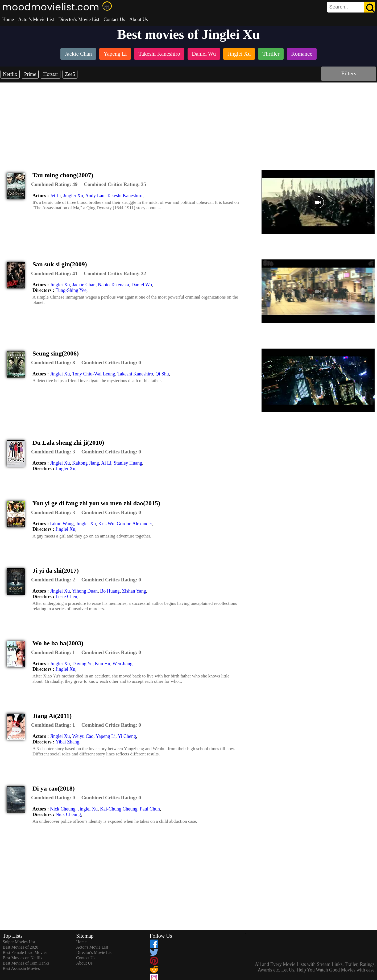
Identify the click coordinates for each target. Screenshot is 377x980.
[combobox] (339, 7)
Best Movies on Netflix (23, 958)
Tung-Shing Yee (71, 290)
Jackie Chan (84, 285)
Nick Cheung (63, 809)
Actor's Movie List (36, 19)
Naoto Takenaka (113, 285)
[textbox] (339, 7)
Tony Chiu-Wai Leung (94, 374)
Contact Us (114, 19)
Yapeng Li (106, 736)
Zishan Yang (134, 591)
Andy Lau (95, 196)
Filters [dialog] (349, 73)
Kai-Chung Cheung (119, 809)
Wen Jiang (123, 664)
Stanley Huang (128, 463)
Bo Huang (110, 591)
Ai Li (106, 463)
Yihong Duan (85, 591)
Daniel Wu (142, 285)
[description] (54, 184)
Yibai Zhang (67, 742)
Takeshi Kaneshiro (125, 196)
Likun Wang (62, 524)
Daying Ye (82, 664)
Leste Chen (66, 597)
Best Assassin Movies (21, 968)
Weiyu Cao (83, 736)
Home (8, 19)
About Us (139, 19)
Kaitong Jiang (86, 463)
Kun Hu (103, 664)
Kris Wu (106, 524)
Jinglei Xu (73, 196)
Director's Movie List (79, 19)
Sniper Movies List (19, 942)
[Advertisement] (189, 122)
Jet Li (55, 196)
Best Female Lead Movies (25, 952)
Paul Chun (150, 809)
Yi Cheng (127, 736)
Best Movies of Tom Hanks (26, 963)
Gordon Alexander (134, 524)
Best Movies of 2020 (20, 947)
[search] (351, 7)
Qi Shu (162, 374)
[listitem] (78, 54)
